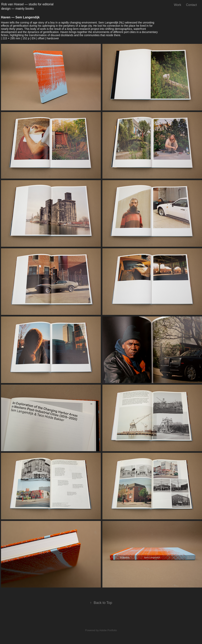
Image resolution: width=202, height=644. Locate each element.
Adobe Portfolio (108, 630)
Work (177, 5)
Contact (191, 5)
